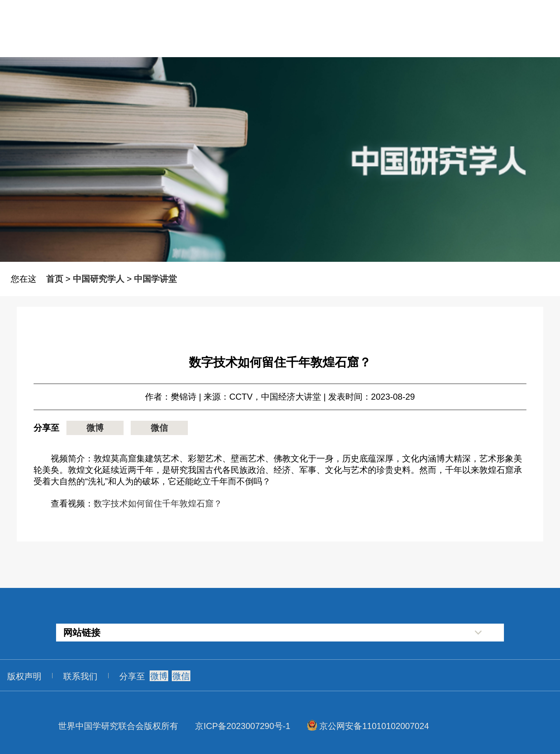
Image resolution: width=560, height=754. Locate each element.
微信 (159, 428)
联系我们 (80, 676)
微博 (95, 428)
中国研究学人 (99, 279)
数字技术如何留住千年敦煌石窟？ (158, 503)
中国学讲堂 (155, 279)
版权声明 (24, 676)
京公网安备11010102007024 (374, 726)
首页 (55, 279)
